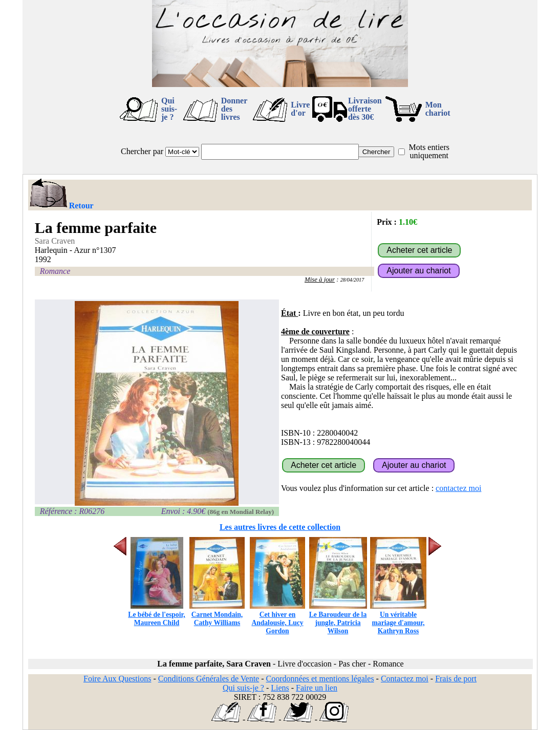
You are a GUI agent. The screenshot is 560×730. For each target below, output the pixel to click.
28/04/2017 (352, 280)
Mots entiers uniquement (429, 151)
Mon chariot (438, 109)
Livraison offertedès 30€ (365, 109)
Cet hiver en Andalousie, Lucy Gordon (277, 619)
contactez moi (458, 488)
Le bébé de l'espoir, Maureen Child (156, 615)
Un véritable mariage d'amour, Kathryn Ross (398, 619)
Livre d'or (300, 109)
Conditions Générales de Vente (209, 679)
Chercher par (142, 151)
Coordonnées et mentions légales (320, 679)
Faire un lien (317, 688)
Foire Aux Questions (117, 679)
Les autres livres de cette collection (280, 527)
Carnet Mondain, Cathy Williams (217, 615)
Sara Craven (55, 241)
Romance (55, 271)
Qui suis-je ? (169, 109)
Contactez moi (405, 679)
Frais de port (456, 679)
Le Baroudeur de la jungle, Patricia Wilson (338, 619)
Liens (280, 688)
